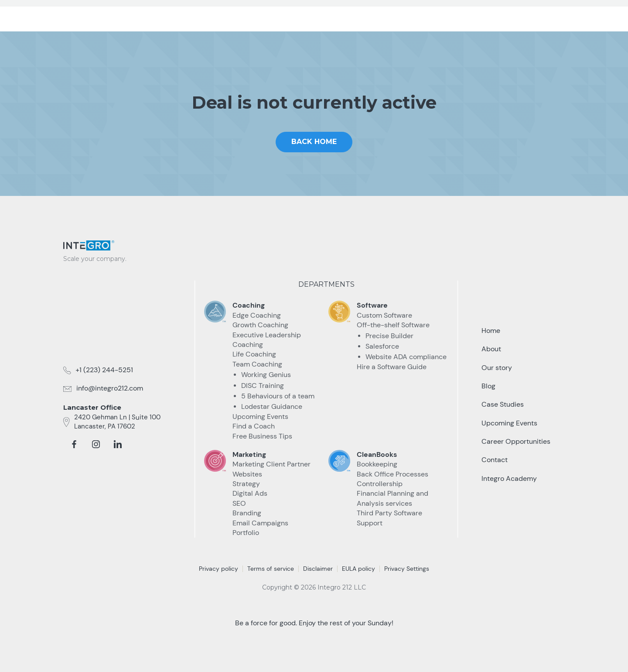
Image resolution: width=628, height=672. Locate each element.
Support (370, 523)
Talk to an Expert (518, 17)
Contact (495, 460)
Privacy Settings (407, 569)
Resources (431, 17)
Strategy (246, 484)
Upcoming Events (260, 417)
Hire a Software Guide (392, 367)
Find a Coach (254, 426)
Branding (247, 513)
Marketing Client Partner (271, 464)
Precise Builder (389, 336)
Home (491, 331)
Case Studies (372, 17)
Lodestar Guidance (272, 406)
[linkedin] (118, 444)
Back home (314, 142)
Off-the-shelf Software (393, 325)
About (491, 349)
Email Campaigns (260, 523)
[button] (318, 17)
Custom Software (384, 315)
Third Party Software (389, 513)
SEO (239, 503)
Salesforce (382, 346)
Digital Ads (250, 493)
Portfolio (246, 533)
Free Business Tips (262, 436)
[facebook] (74, 444)
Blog (488, 386)
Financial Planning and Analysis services (392, 498)
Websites (247, 474)
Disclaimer (318, 569)
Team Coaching (257, 364)
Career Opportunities (516, 441)
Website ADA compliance (406, 357)
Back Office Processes (392, 474)
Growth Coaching (260, 325)
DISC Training (263, 386)
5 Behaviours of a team (278, 396)
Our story (497, 368)
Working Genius (266, 375)
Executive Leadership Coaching (267, 340)
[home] (98, 14)
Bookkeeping (377, 464)
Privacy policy (218, 569)
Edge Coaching (257, 315)
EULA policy (358, 569)
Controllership (380, 484)
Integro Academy (509, 478)
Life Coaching (254, 354)
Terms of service (271, 569)
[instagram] (96, 444)
